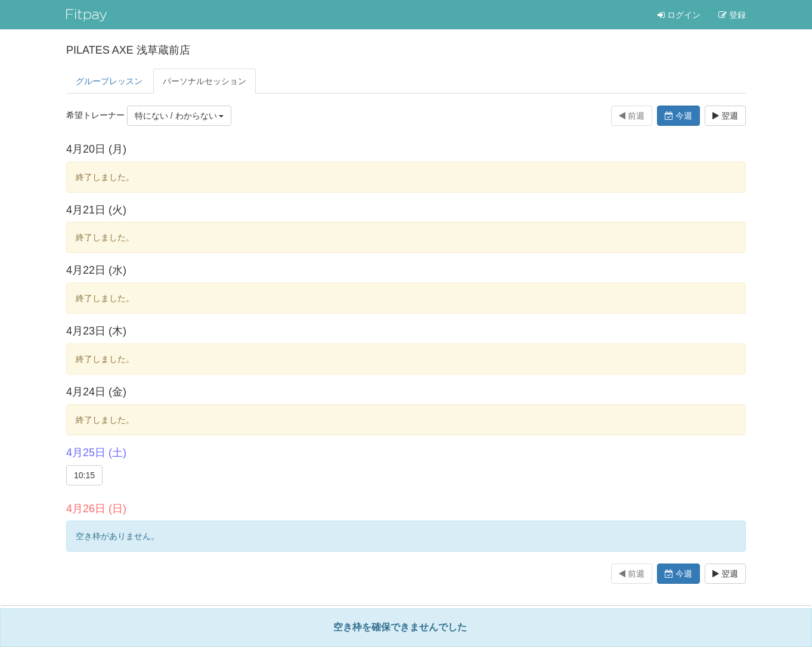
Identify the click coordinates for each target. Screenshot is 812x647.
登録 (732, 15)
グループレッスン (109, 81)
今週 (678, 116)
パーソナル (204, 81)
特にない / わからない (179, 116)
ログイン (679, 15)
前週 (632, 116)
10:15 (84, 475)
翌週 (725, 116)
